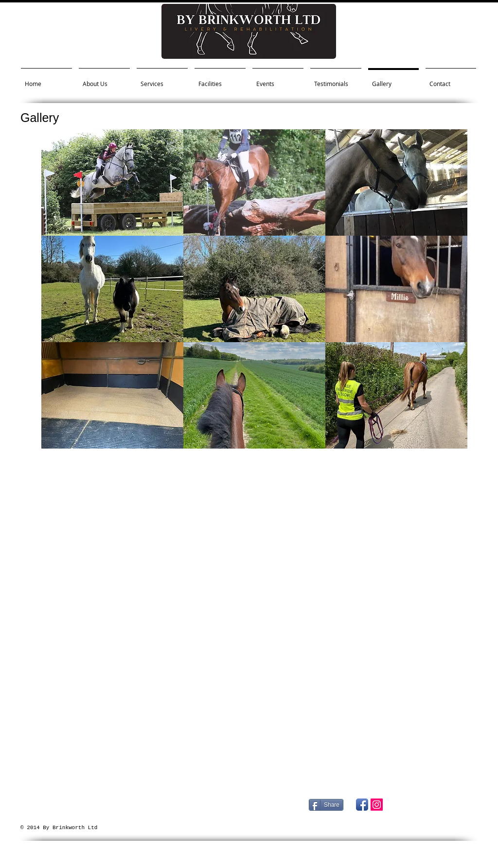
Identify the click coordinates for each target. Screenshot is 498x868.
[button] (112, 182)
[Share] (326, 805)
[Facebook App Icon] (362, 805)
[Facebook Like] (417, 823)
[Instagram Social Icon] (377, 805)
